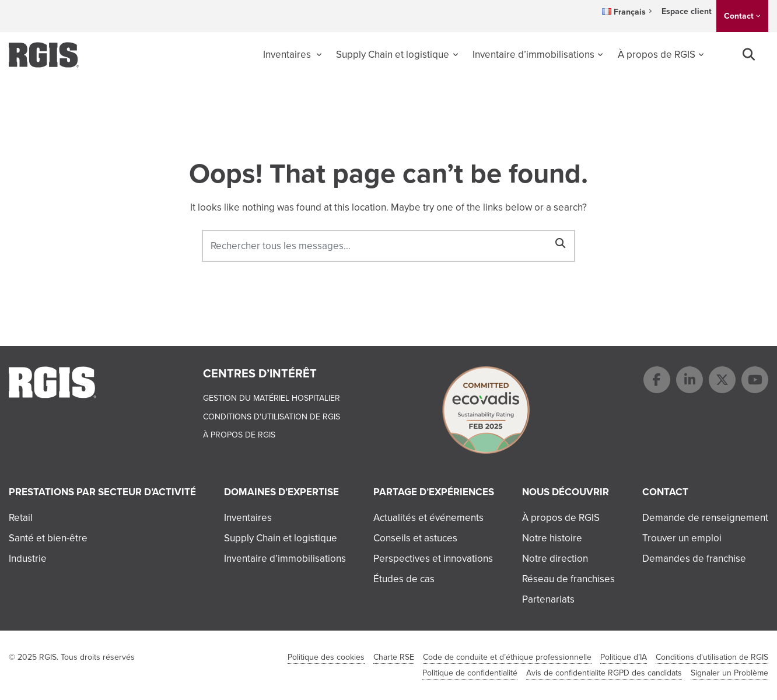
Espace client (687, 11)
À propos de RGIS (657, 55)
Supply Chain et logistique (393, 55)
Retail (21, 518)
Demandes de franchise (694, 559)
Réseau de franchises (568, 579)
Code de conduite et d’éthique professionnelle (507, 657)
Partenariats (548, 599)
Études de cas (404, 579)
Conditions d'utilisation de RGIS (272, 417)
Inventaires (288, 55)
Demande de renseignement (705, 518)
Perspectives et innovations (433, 559)
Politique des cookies (326, 657)
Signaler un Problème (729, 673)
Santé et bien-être (48, 538)
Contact (739, 16)
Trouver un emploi (682, 538)
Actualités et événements (428, 518)
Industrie (28, 559)
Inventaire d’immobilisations (533, 55)
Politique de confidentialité (470, 673)
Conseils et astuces (415, 538)
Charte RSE (394, 657)
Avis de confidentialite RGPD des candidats (604, 673)
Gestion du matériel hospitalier (272, 398)
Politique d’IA (624, 657)
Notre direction (555, 559)
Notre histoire (552, 538)
